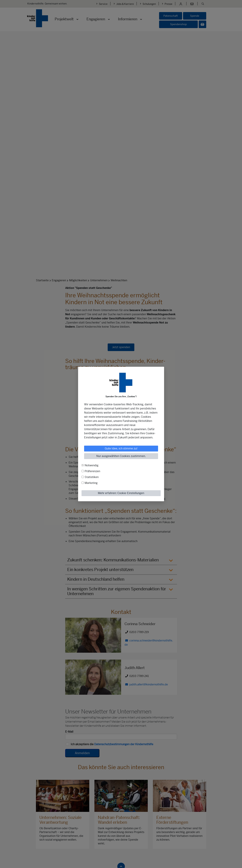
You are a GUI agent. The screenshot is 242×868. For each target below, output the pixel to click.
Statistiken (92, 477)
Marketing (91, 483)
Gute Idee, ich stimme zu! (121, 448)
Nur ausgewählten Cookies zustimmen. (121, 456)
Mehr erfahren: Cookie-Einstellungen (121, 493)
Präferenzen (92, 471)
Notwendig (92, 465)
